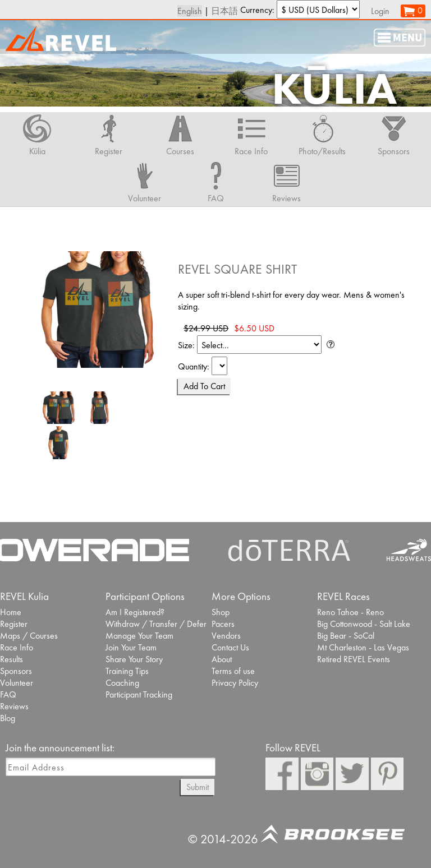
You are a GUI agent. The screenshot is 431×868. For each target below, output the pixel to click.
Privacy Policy (235, 683)
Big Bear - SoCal (346, 636)
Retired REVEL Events (354, 659)
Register (14, 624)
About (222, 659)
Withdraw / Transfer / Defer (156, 624)
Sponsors (16, 671)
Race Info (17, 647)
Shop (221, 612)
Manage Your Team (139, 636)
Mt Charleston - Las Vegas (363, 647)
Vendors (226, 636)
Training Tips (127, 671)
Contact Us (230, 647)
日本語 (224, 11)
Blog (8, 718)
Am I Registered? (135, 612)
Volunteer (17, 683)
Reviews (14, 706)
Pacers (223, 624)
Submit (198, 787)
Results (12, 659)
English (190, 11)
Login (380, 11)
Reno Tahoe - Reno (350, 612)
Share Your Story (134, 659)
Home (11, 612)
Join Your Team (131, 647)
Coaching (122, 683)
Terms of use (233, 671)
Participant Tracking (139, 694)
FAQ (8, 694)
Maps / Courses (29, 636)
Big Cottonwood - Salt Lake (364, 624)
